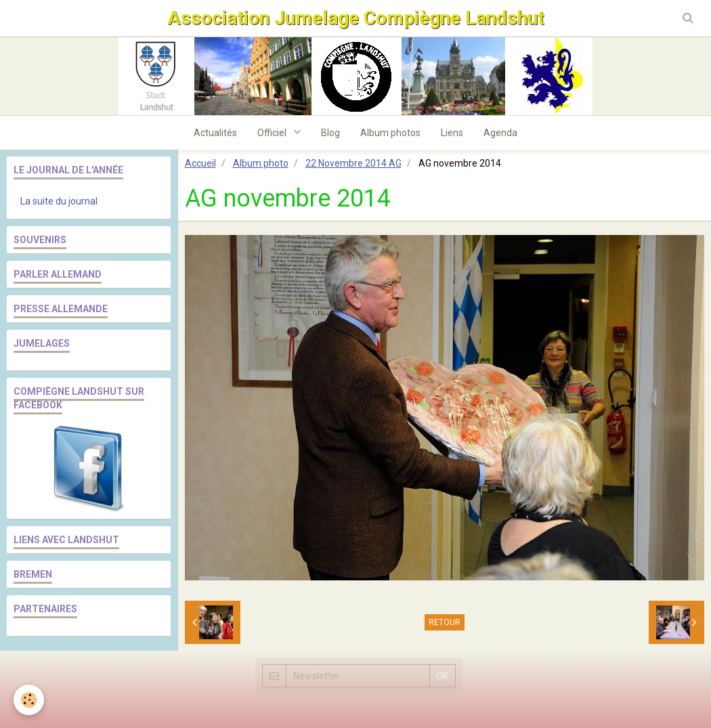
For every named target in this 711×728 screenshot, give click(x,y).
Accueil (200, 163)
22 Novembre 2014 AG (353, 163)
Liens (452, 133)
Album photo (261, 163)
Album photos (390, 133)
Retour (445, 622)
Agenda (500, 133)
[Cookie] (29, 700)
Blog (330, 133)
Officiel (273, 133)
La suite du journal (59, 201)
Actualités (215, 133)
